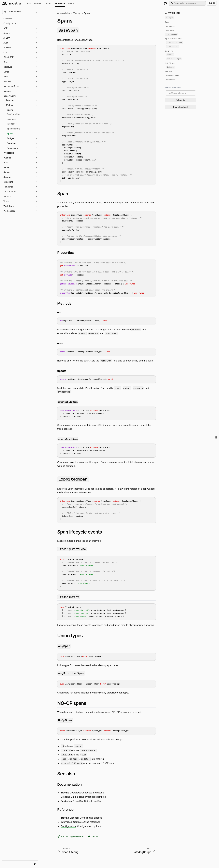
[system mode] (35, 864)
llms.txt (93, 837)
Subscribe (181, 100)
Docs (28, 3)
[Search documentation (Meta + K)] (187, 3)
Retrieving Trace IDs (72, 801)
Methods (170, 30)
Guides (48, 3)
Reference (60, 4)
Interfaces (66, 822)
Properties (171, 26)
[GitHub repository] (165, 3)
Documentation (173, 76)
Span (167, 22)
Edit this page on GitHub (71, 837)
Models (38, 3)
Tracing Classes (70, 818)
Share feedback (181, 107)
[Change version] (21, 12)
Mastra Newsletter (173, 87)
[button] (22, 28)
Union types (170, 51)
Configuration (68, 826)
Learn (71, 3)
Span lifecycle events (174, 39)
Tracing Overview (70, 792)
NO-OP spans (171, 63)
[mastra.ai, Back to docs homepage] (12, 3)
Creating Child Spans (72, 797)
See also (169, 71)
